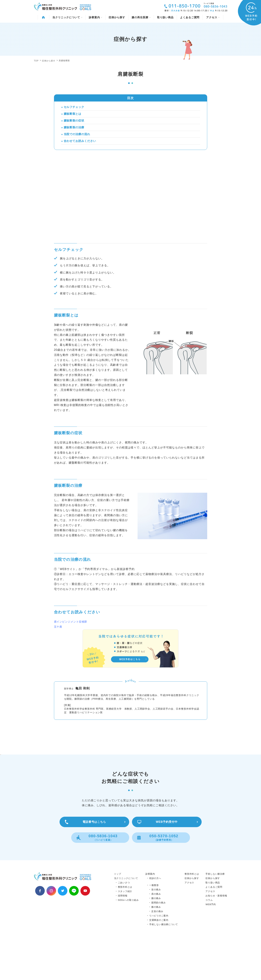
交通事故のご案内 (159, 961)
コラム (209, 941)
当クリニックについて (67, 17)
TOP (36, 61)
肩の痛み (156, 934)
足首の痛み (157, 952)
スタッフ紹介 (125, 932)
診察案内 (96, 17)
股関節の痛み (159, 943)
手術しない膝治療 (215, 914)
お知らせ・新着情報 (216, 936)
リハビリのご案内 (159, 956)
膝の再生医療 (141, 17)
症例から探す (117, 17)
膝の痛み (156, 948)
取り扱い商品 (165, 17)
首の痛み (156, 930)
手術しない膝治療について (164, 965)
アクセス (213, 17)
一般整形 (154, 926)
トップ (118, 914)
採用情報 (123, 936)
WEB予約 (211, 945)
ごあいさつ (124, 923)
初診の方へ (155, 919)
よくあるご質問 (190, 17)
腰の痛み (156, 939)
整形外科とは (125, 928)
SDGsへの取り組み (128, 941)
